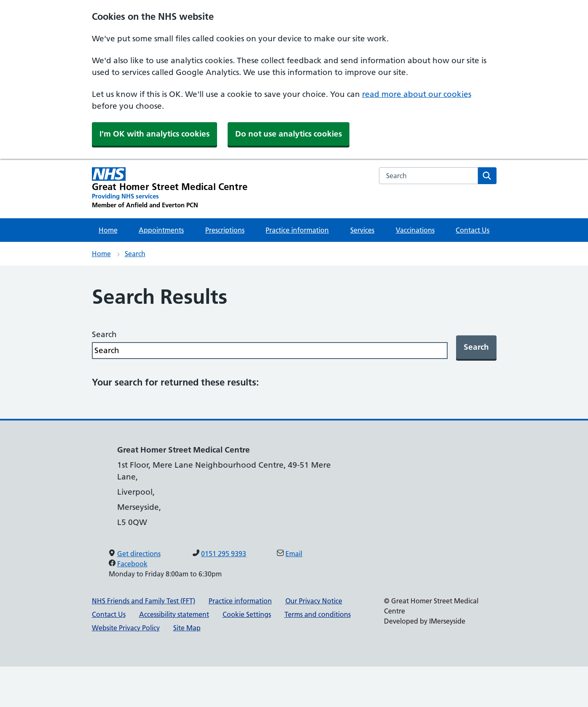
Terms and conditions (318, 614)
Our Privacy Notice (314, 601)
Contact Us (473, 230)
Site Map (187, 628)
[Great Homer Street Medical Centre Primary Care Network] (170, 188)
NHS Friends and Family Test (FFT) (144, 601)
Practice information (297, 230)
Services (362, 230)
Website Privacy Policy (126, 628)
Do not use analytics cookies (289, 134)
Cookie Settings (247, 614)
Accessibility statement (174, 614)
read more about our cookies (417, 94)
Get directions (139, 554)
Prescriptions (225, 230)
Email (294, 554)
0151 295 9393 (224, 554)
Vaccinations (415, 230)
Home (108, 230)
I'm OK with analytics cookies (154, 134)
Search (135, 254)
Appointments (161, 230)
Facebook (132, 564)
